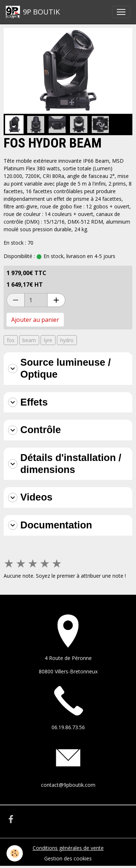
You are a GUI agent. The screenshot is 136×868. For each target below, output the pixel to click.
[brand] (33, 12)
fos (11, 340)
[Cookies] (15, 853)
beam (29, 340)
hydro (67, 340)
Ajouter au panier (35, 320)
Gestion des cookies (68, 858)
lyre (48, 340)
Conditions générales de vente (68, 848)
